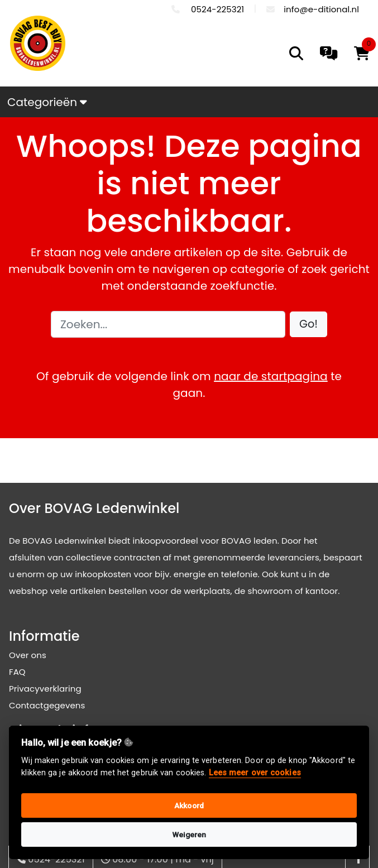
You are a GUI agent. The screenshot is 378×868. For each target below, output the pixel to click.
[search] (296, 53)
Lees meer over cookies (255, 773)
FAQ (17, 672)
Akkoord (189, 805)
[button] (308, 325)
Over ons (28, 655)
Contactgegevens (47, 705)
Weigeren (189, 835)
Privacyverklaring (45, 689)
